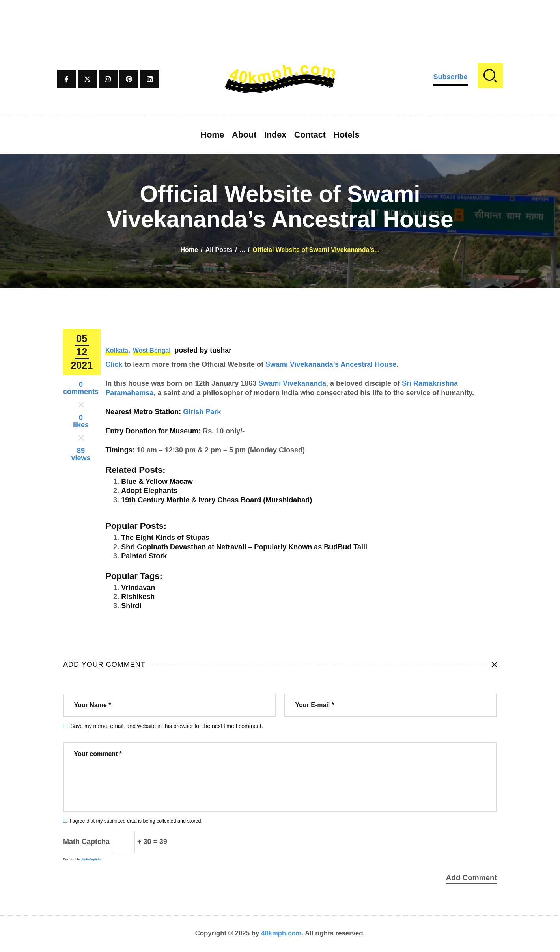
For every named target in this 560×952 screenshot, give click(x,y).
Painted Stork (144, 556)
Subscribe (450, 77)
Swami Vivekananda (292, 383)
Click (114, 364)
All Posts (219, 250)
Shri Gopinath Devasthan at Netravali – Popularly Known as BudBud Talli (244, 547)
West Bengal (152, 350)
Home (189, 250)
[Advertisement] (280, 18)
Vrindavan (138, 588)
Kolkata (117, 350)
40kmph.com (281, 934)
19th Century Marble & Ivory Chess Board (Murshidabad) (217, 500)
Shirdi (131, 606)
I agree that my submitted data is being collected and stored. (136, 821)
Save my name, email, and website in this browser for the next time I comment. (167, 726)
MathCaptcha (91, 859)
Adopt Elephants (149, 491)
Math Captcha (86, 842)
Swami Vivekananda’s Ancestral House (331, 364)
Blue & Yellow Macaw (157, 482)
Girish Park (202, 412)
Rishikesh (138, 597)
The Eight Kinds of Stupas (165, 538)
